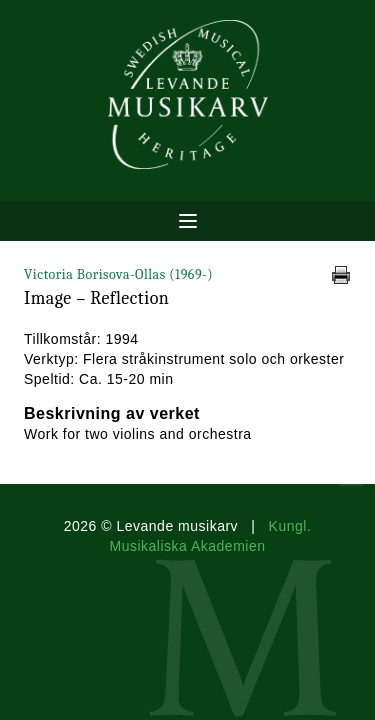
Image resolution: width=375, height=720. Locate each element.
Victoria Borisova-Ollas (118, 274)
